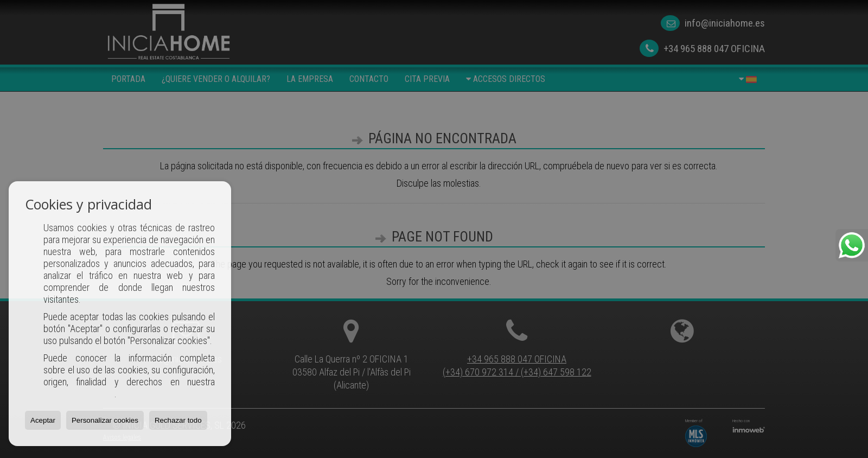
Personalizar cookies (105, 420)
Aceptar (43, 420)
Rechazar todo (178, 420)
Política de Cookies (79, 394)
